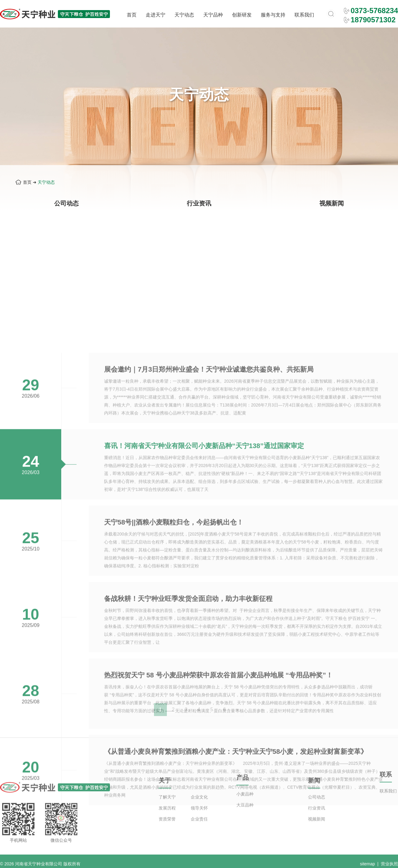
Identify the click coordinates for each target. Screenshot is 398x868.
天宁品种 (213, 15)
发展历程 (167, 824)
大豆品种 (245, 817)
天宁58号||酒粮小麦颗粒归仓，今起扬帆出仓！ (174, 667)
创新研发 (242, 15)
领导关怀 (199, 824)
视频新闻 (332, 203)
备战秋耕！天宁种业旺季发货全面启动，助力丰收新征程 (188, 743)
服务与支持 (273, 15)
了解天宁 (167, 813)
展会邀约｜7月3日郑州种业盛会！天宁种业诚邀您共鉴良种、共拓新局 (209, 514)
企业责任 (199, 835)
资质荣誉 (167, 835)
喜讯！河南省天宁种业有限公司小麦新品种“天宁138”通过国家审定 (204, 590)
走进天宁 (156, 15)
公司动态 (66, 203)
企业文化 (199, 813)
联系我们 (304, 15)
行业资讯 (199, 203)
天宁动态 (184, 15)
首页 (132, 15)
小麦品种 (245, 806)
